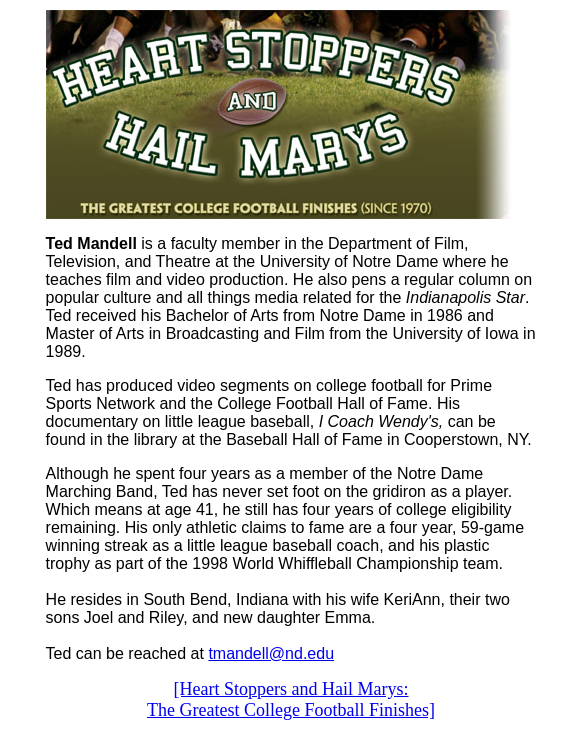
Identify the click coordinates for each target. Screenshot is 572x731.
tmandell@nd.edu (271, 653)
